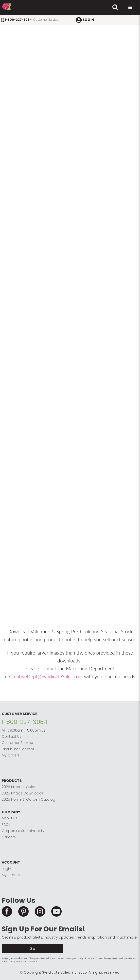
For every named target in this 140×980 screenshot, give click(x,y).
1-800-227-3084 (25, 722)
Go (33, 949)
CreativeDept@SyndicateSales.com (46, 676)
